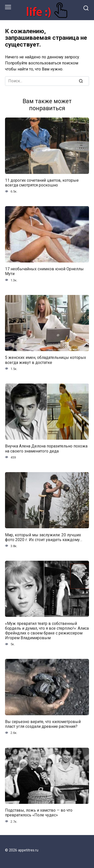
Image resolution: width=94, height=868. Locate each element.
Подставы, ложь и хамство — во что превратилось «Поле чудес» (39, 813)
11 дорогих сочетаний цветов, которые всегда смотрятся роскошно (42, 183)
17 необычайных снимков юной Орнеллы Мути (44, 271)
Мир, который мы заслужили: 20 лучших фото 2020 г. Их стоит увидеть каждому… (44, 537)
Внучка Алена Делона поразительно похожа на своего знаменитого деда (46, 448)
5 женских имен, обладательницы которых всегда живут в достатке (45, 360)
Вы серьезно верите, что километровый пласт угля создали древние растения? (43, 724)
